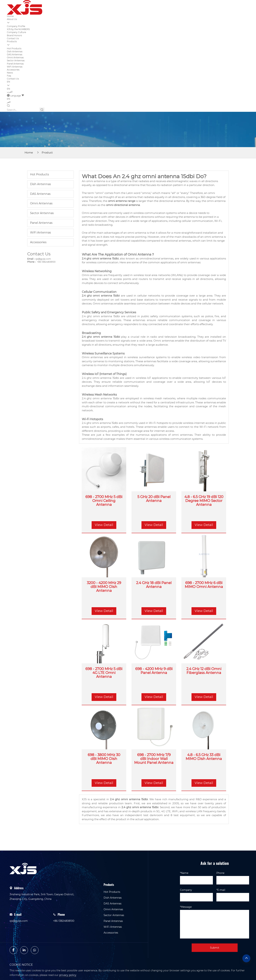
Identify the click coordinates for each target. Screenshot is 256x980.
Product (47, 153)
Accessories (13, 70)
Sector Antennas (16, 60)
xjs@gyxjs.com (43, 259)
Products (12, 41)
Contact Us (13, 38)
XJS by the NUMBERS (18, 29)
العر (9, 102)
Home (10, 16)
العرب (10, 92)
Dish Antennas (15, 51)
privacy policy (68, 975)
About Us (12, 19)
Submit (215, 948)
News (10, 73)
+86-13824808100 (46, 262)
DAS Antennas (15, 54)
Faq (9, 76)
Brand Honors (14, 35)
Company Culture (16, 32)
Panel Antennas (15, 64)
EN (8, 82)
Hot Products (14, 48)
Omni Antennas (15, 57)
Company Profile (16, 26)
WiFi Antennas (15, 67)
